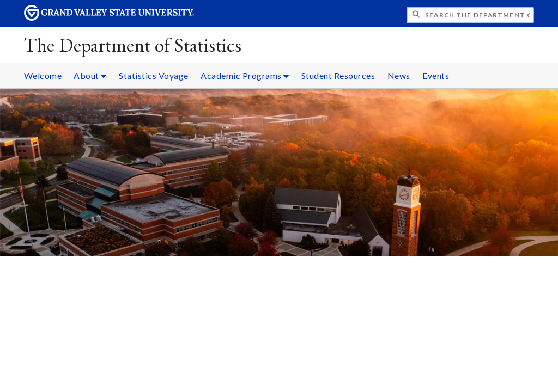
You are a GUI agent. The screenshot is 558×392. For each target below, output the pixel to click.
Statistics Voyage (154, 75)
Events (436, 75)
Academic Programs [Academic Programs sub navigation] (245, 75)
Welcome (43, 75)
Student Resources (338, 75)
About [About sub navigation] (90, 75)
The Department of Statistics (133, 45)
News (399, 75)
